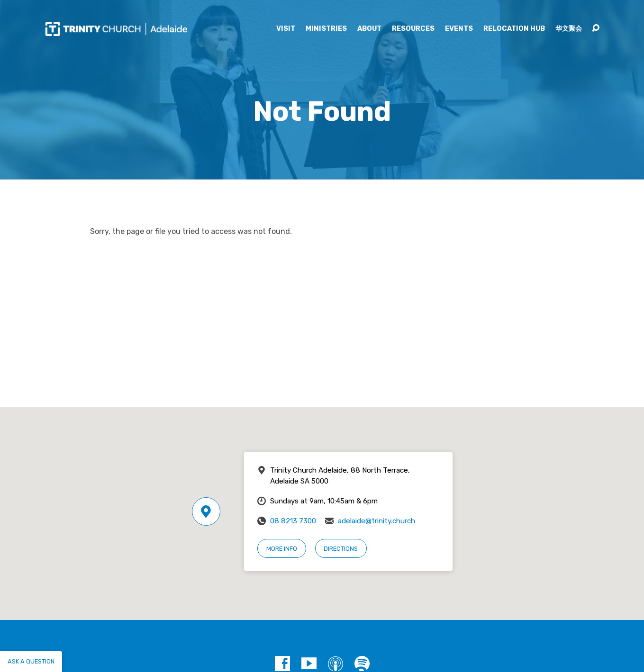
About (369, 29)
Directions (341, 549)
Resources (413, 29)
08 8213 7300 (293, 521)
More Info (282, 549)
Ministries (326, 29)
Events (459, 29)
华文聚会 (569, 29)
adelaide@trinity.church (376, 521)
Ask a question (31, 661)
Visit (286, 29)
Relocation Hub (514, 29)
